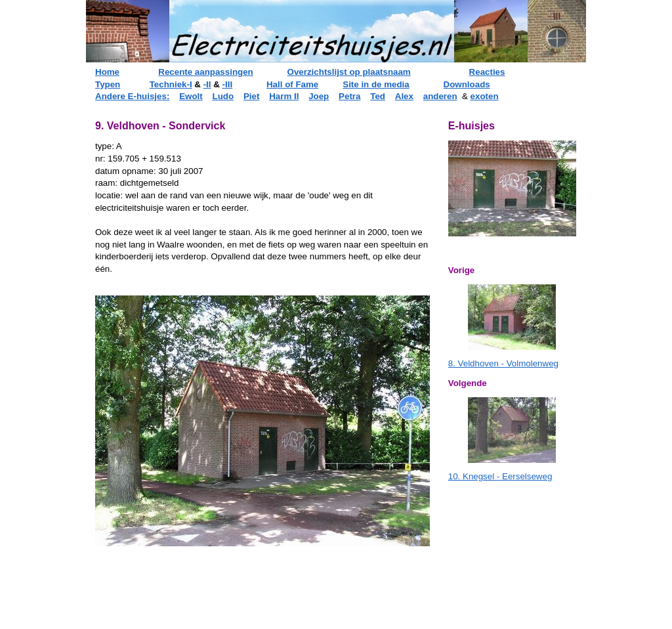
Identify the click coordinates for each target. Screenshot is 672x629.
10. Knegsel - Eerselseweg (500, 476)
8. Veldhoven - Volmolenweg (503, 363)
